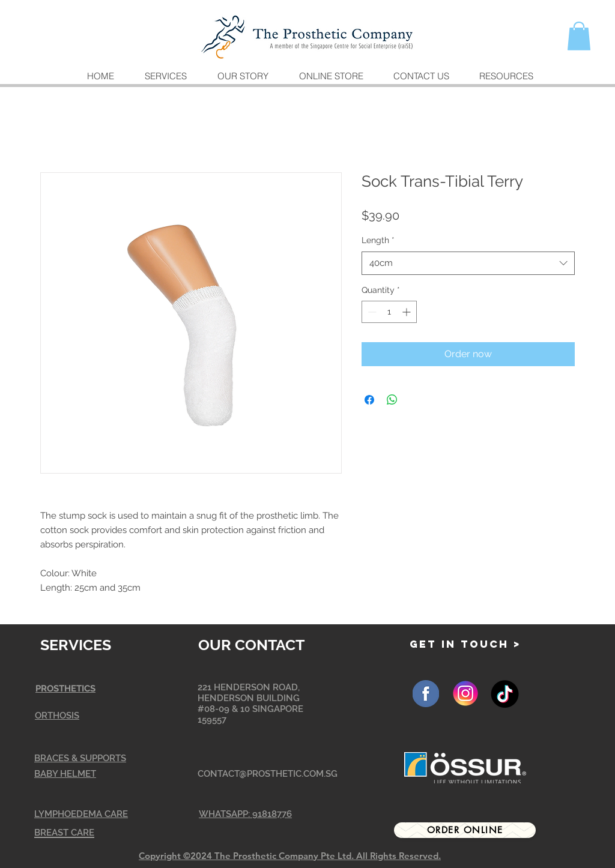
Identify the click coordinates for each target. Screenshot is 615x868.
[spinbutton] (389, 312)
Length (378, 240)
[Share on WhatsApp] (392, 400)
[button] (579, 36)
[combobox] (468, 263)
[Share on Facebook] (369, 400)
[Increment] (407, 312)
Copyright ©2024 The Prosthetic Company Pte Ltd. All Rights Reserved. (290, 856)
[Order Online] (465, 830)
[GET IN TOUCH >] (465, 644)
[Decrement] (371, 312)
